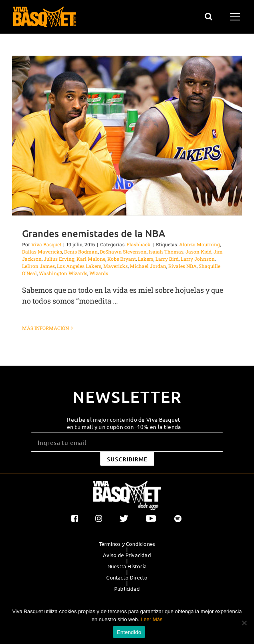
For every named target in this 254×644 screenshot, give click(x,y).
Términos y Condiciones (127, 544)
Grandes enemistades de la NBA (94, 233)
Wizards (99, 273)
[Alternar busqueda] (209, 16)
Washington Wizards (63, 273)
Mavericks (116, 266)
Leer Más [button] (151, 619)
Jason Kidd (199, 252)
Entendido (129, 632)
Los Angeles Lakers (79, 266)
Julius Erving (59, 259)
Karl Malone (91, 259)
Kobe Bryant (122, 259)
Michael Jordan (148, 266)
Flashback (139, 244)
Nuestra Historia (127, 566)
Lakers (146, 259)
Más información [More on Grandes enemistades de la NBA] (45, 328)
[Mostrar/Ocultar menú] (236, 17)
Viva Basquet (46, 244)
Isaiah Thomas (166, 252)
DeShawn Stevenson (123, 252)
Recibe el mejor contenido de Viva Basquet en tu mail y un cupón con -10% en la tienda (124, 423)
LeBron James (38, 266)
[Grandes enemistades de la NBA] (127, 136)
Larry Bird (167, 259)
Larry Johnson (198, 259)
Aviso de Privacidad (127, 555)
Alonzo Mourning (200, 244)
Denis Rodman (81, 252)
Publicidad (127, 589)
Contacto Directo (127, 578)
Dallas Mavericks (42, 252)
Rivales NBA (182, 266)
